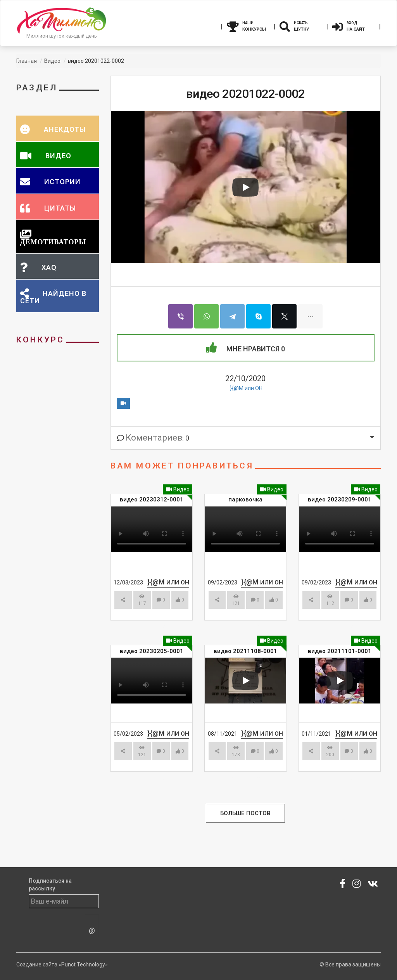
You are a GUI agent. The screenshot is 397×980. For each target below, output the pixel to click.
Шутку (301, 26)
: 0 (153, 438)
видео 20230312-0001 (152, 500)
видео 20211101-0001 (340, 651)
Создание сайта (37, 964)
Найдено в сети (53, 297)
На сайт (354, 26)
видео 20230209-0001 (340, 500)
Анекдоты (64, 129)
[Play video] (245, 187)
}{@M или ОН (246, 388)
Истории (61, 182)
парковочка (245, 500)
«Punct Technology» (83, 964)
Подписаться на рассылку (50, 885)
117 (142, 600)
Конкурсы (248, 26)
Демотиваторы (53, 242)
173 (236, 751)
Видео (178, 489)
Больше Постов (245, 813)
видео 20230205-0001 (152, 651)
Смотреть (148, 627)
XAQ (48, 267)
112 (330, 600)
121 (236, 600)
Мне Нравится (246, 348)
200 (330, 751)
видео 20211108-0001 (245, 651)
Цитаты (59, 208)
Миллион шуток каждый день (62, 36)
